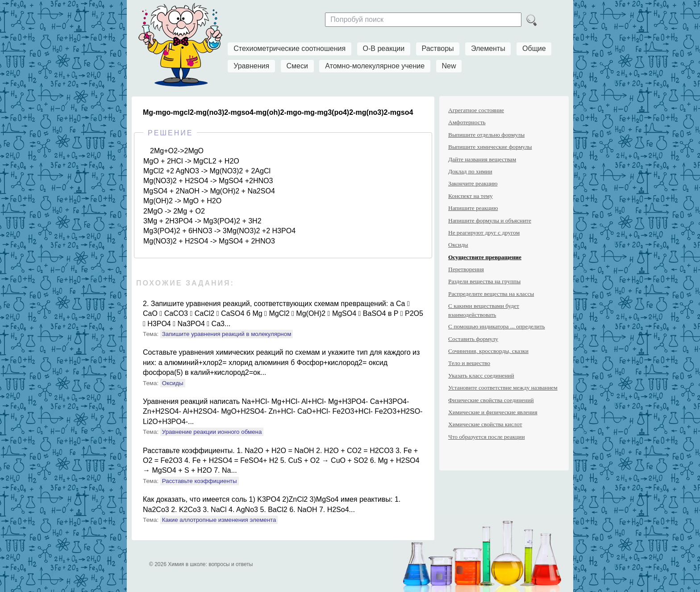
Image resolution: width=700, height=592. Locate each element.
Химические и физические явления (493, 412)
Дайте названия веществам (482, 159)
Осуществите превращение (485, 257)
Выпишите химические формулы (490, 147)
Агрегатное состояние (476, 110)
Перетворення (466, 269)
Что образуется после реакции (487, 437)
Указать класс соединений (481, 376)
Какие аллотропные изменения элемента (219, 520)
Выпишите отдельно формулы (486, 135)
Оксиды (173, 383)
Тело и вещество (469, 363)
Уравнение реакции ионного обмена (212, 432)
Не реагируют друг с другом (484, 233)
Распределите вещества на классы (491, 294)
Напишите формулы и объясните (490, 220)
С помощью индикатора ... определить (497, 326)
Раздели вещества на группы (484, 281)
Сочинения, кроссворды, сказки (488, 351)
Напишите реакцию (473, 208)
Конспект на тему (471, 196)
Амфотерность (467, 122)
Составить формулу (473, 339)
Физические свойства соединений (491, 400)
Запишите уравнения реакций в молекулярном (227, 334)
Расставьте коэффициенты (200, 481)
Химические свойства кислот (485, 424)
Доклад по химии (470, 171)
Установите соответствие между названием (503, 388)
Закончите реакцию (473, 183)
